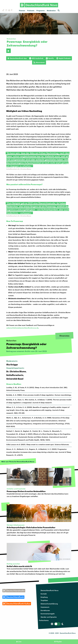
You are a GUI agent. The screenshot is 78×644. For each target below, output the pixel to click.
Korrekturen (45, 610)
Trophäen (44, 600)
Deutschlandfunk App (17, 58)
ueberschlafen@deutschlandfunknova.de (22, 328)
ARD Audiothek (36, 58)
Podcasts (31, 11)
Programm (41, 11)
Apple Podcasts (63, 58)
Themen (22, 11)
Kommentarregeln (48, 614)
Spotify (50, 58)
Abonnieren (39, 62)
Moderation (51, 11)
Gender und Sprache (49, 617)
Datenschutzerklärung (49, 604)
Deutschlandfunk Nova (50, 590)
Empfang (44, 597)
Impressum (45, 607)
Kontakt (44, 594)
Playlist (59, 642)
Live (20, 642)
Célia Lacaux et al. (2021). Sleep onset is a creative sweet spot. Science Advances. (38, 444)
